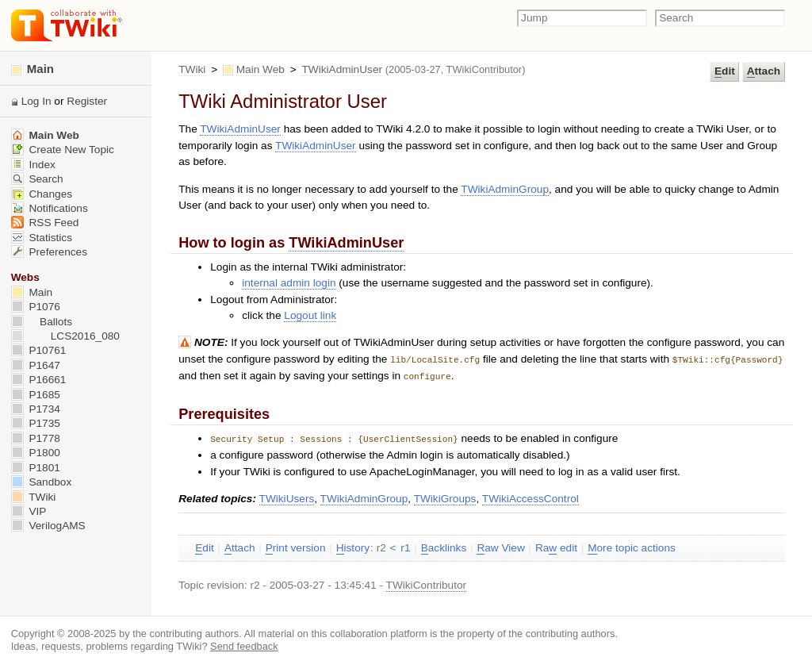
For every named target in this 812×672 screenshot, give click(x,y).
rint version (296, 546)
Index (33, 165)
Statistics (42, 238)
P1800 (36, 453)
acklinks (444, 546)
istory (353, 546)
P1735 (36, 423)
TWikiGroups (445, 496)
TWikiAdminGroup (505, 189)
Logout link (310, 315)
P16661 (39, 380)
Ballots (42, 322)
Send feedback (244, 644)
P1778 (36, 438)
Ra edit (556, 546)
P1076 (36, 307)
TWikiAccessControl (530, 496)
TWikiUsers (287, 496)
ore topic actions (632, 546)
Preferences (49, 252)
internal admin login (289, 283)
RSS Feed (45, 223)
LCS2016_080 (65, 336)
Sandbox (42, 482)
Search (37, 179)
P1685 (36, 395)
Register (87, 101)
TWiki (192, 69)
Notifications (50, 208)
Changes (42, 194)
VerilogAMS (48, 526)
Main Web (260, 69)
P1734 (36, 409)
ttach (764, 71)
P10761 (39, 350)
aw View (500, 546)
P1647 (36, 365)
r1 (405, 545)
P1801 (36, 468)
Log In (36, 101)
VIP (29, 511)
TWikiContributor (485, 69)
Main (33, 69)
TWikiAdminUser (342, 69)
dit (725, 71)
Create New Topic (63, 150)
